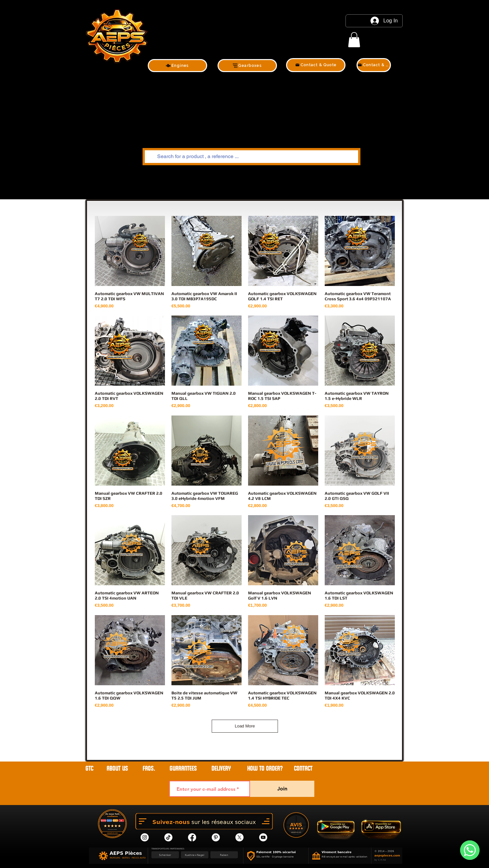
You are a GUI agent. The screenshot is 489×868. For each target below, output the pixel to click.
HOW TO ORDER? (265, 769)
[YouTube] (263, 837)
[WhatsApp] (470, 850)
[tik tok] (168, 837)
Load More (245, 726)
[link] (354, 40)
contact (303, 769)
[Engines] (177, 66)
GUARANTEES (183, 769)
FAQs (148, 769)
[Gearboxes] (247, 66)
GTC (89, 769)
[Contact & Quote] (316, 65)
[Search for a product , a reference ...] (251, 157)
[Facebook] (192, 837)
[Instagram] (145, 837)
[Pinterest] (216, 837)
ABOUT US (118, 769)
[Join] (282, 789)
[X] (239, 837)
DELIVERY (221, 769)
